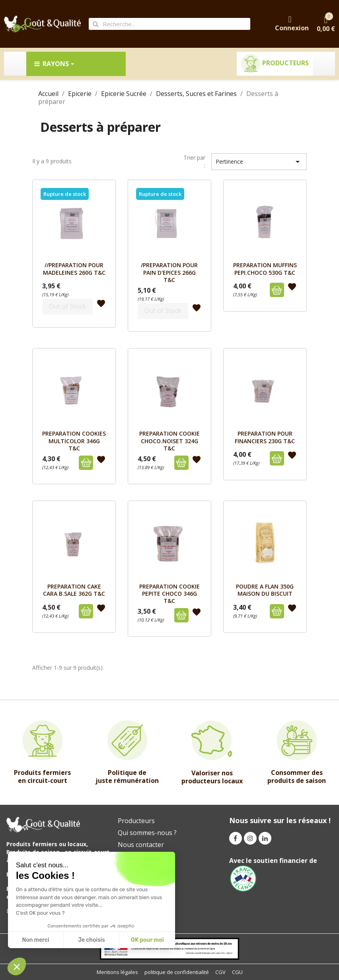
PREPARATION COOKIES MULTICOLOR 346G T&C (74, 441)
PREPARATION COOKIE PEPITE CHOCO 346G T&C (169, 594)
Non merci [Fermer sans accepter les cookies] (35, 940)
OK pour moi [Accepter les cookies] (147, 940)
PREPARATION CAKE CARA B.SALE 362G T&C (74, 590)
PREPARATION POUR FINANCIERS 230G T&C (265, 437)
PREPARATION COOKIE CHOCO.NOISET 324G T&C (169, 441)
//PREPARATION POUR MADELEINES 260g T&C (74, 269)
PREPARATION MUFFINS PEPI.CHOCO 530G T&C (265, 269)
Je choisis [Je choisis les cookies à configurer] (92, 940)
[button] (17, 966)
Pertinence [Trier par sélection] (259, 162)
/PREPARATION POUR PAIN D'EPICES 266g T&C (169, 272)
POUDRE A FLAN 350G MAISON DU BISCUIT (265, 590)
